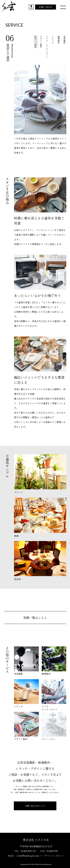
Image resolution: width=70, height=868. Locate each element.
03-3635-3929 (26, 851)
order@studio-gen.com (28, 856)
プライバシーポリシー (54, 856)
